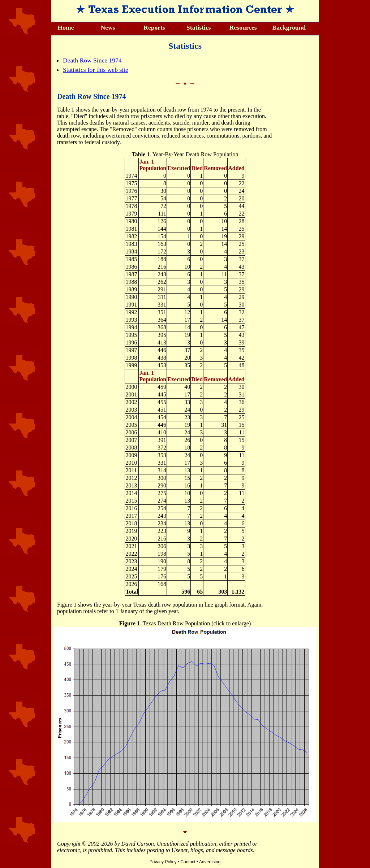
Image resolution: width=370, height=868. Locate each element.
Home (66, 27)
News (108, 27)
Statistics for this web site (96, 70)
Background (289, 27)
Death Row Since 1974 (92, 60)
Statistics (199, 27)
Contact (188, 862)
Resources (243, 27)
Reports (154, 27)
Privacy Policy (163, 862)
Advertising (210, 862)
